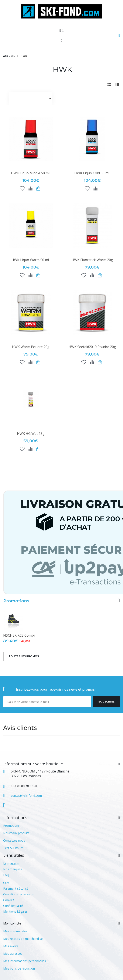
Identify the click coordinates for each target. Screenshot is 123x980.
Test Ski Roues (13, 848)
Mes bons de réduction (19, 968)
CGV (6, 883)
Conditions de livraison (19, 894)
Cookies (9, 900)
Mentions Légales (15, 911)
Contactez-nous (14, 840)
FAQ (6, 875)
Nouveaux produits (16, 833)
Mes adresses (13, 954)
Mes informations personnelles (25, 961)
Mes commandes (15, 931)
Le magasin (11, 863)
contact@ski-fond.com (26, 796)
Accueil (9, 56)
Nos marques (13, 869)
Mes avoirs (11, 946)
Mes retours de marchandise (23, 939)
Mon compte (12, 923)
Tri (5, 99)
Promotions (16, 601)
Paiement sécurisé (16, 888)
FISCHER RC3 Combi (19, 635)
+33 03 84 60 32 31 (24, 786)
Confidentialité (13, 906)
